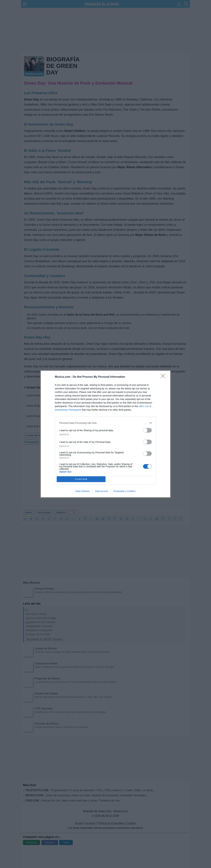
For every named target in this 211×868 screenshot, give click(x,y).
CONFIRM (81, 479)
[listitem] (105, 423)
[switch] (147, 430)
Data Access (102, 491)
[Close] (164, 377)
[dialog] (105, 434)
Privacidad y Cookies (124, 491)
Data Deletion (83, 491)
